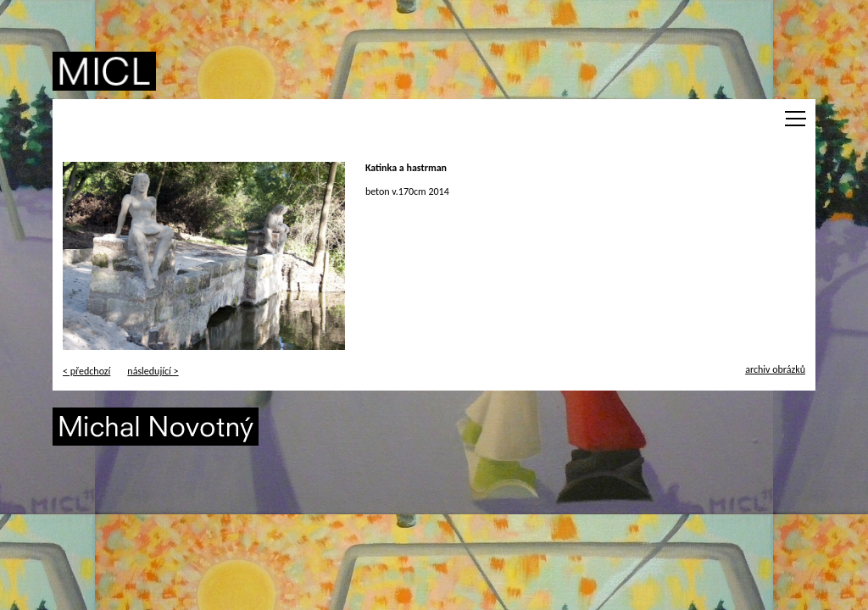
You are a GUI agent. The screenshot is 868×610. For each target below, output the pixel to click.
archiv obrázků (775, 369)
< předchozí (86, 371)
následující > (153, 371)
